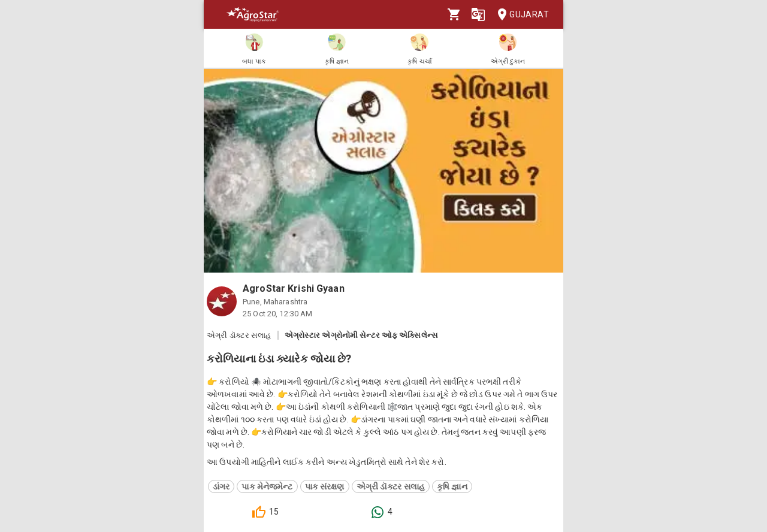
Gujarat (520, 15)
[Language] (478, 14)
